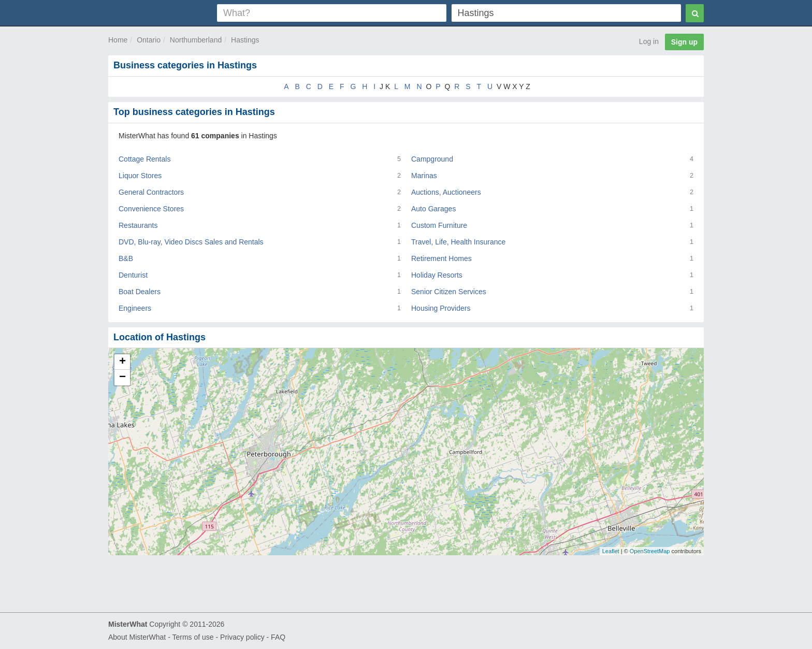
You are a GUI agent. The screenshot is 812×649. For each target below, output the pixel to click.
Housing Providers (441, 308)
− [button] (122, 378)
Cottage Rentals (144, 159)
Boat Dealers (140, 292)
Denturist (133, 275)
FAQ (278, 637)
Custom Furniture (439, 225)
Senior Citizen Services (449, 292)
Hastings (245, 40)
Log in (649, 41)
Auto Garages (433, 209)
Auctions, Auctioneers (446, 192)
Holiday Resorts (437, 275)
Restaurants (138, 225)
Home (118, 40)
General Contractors (151, 192)
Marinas (424, 176)
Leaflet (611, 551)
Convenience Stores (151, 209)
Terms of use (193, 637)
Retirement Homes (441, 258)
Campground (432, 159)
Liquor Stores (140, 176)
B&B (126, 258)
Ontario (149, 40)
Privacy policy (242, 637)
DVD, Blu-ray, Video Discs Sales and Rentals (191, 242)
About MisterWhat (137, 637)
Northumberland (196, 40)
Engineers (135, 308)
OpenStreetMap (650, 551)
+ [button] (122, 362)
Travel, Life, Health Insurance (458, 242)
